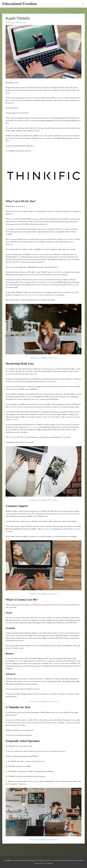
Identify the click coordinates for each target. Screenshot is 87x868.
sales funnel (14, 420)
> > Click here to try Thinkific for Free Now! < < (44, 358)
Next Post (80, 848)
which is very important (32, 427)
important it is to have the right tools (33, 295)
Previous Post (8, 848)
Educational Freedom (19, 4)
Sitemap (33, 861)
